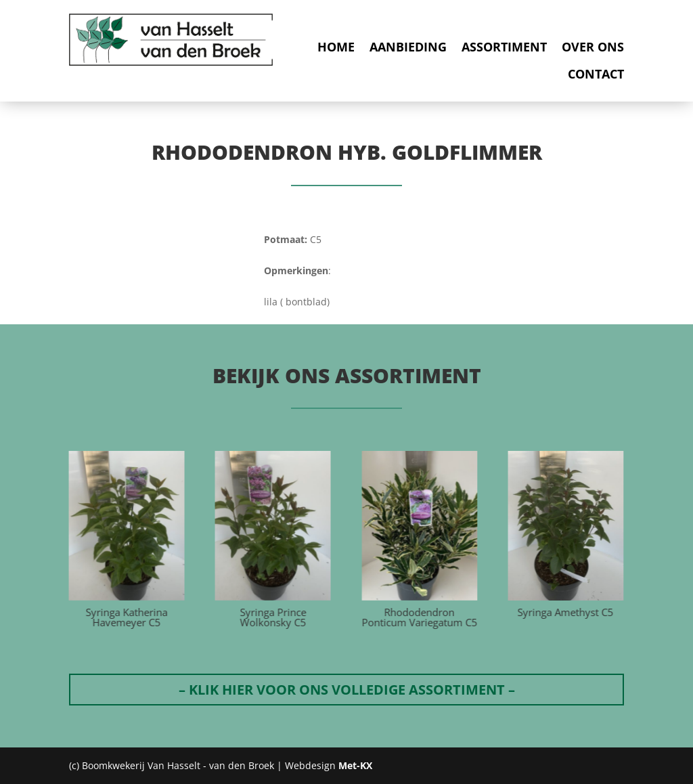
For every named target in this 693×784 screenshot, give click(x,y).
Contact (596, 74)
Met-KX (355, 765)
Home (336, 47)
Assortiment (504, 47)
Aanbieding (408, 47)
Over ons (593, 47)
